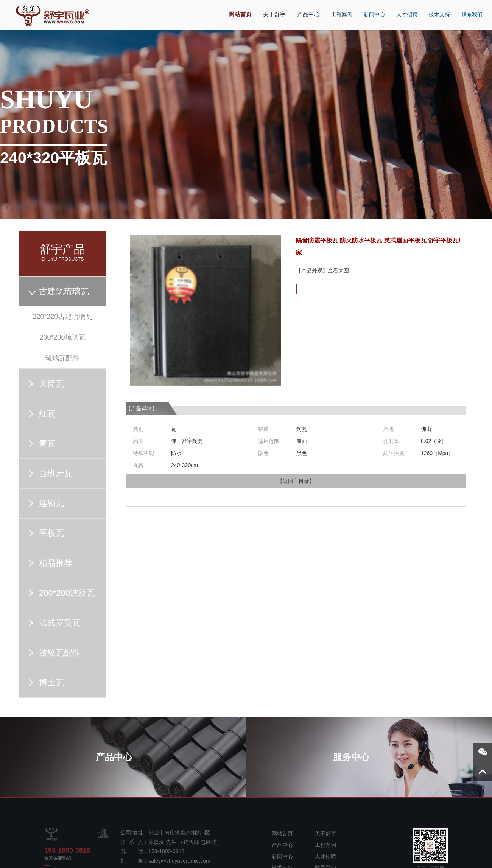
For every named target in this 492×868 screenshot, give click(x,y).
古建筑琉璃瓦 (64, 291)
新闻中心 (371, 10)
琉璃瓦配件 (62, 358)
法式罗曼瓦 (60, 623)
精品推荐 (56, 563)
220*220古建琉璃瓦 (62, 317)
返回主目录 (296, 481)
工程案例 (338, 10)
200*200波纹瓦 (67, 593)
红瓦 (47, 414)
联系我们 (469, 10)
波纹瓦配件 (60, 653)
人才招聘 (403, 10)
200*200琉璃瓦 (62, 337)
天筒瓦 (51, 384)
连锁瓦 (51, 503)
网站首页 (241, 10)
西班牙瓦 (56, 473)
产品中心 (306, 10)
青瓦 (47, 443)
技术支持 (436, 10)
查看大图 (338, 270)
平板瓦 (51, 533)
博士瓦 (51, 682)
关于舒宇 (273, 10)
